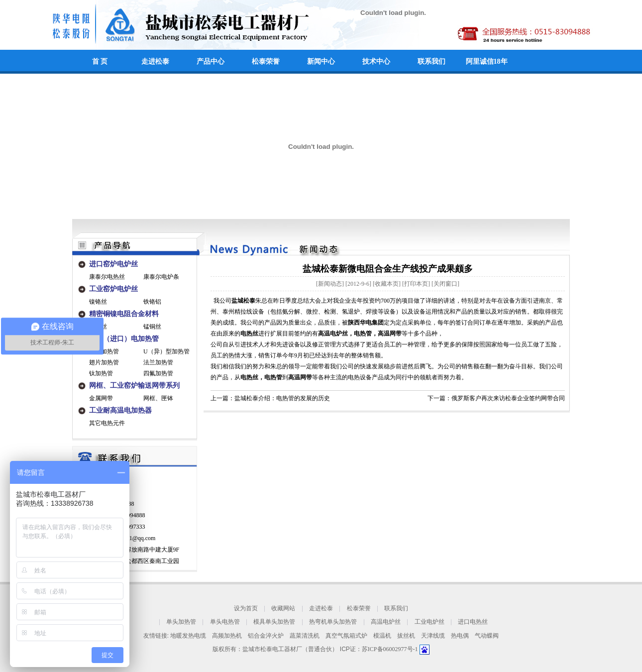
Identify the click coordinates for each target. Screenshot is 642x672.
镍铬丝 (98, 302)
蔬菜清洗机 (305, 636)
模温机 (382, 636)
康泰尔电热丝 (107, 277)
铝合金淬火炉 (266, 636)
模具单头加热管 (274, 622)
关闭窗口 (445, 284)
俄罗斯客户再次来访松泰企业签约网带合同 (508, 398)
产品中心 (211, 61)
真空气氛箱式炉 (346, 636)
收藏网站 (283, 608)
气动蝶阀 (487, 636)
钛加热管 (101, 373)
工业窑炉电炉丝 (113, 289)
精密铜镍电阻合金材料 (124, 314)
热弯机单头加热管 (333, 622)
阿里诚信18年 (487, 61)
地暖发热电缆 (188, 636)
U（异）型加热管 (166, 351)
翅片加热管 (104, 362)
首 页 (100, 61)
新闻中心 (321, 61)
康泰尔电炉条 (161, 277)
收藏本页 (387, 284)
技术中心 (376, 61)
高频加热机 (227, 636)
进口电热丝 (473, 622)
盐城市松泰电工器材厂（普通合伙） (290, 649)
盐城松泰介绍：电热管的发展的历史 (282, 398)
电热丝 (249, 377)
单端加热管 (104, 351)
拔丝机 (406, 636)
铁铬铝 (152, 302)
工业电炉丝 (429, 622)
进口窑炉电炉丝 (113, 264)
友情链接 (155, 636)
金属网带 (101, 398)
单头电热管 (225, 622)
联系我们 (431, 61)
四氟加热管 (158, 373)
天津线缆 (433, 636)
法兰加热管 (158, 362)
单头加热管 (181, 622)
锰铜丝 (152, 327)
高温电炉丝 (386, 622)
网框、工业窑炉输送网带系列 (134, 386)
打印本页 (416, 284)
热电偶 (460, 636)
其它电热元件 (107, 423)
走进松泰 (155, 61)
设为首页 (246, 608)
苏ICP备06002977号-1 (391, 649)
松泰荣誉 (266, 61)
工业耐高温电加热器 (120, 410)
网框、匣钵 (158, 398)
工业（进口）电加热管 (124, 339)
